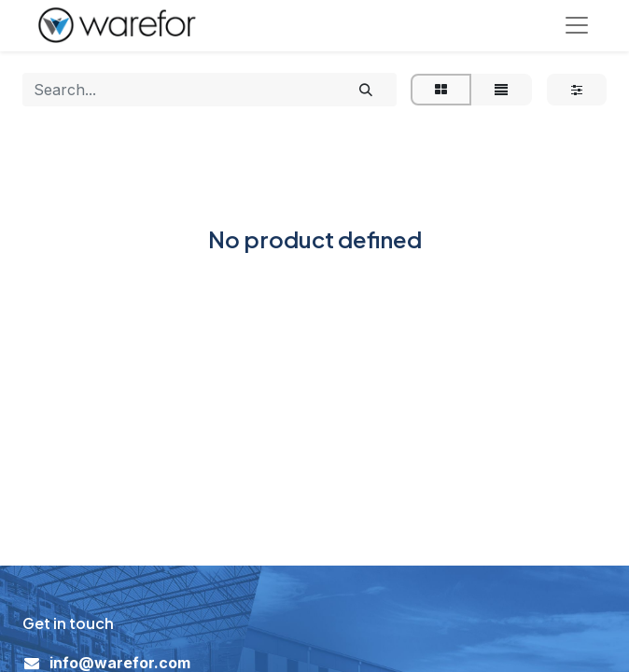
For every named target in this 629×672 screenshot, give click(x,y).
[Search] (366, 91)
